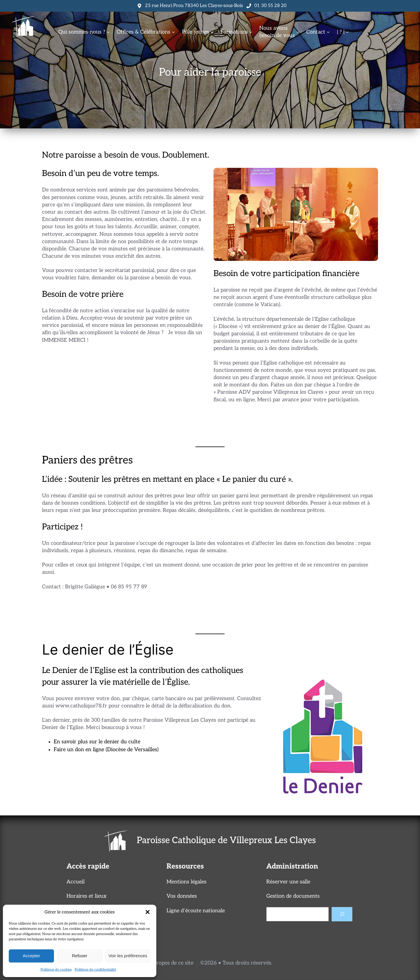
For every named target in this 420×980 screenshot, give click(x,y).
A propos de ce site (171, 963)
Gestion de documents (293, 896)
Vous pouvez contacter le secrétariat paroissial (98, 270)
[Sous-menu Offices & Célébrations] (173, 32)
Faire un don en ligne (79, 750)
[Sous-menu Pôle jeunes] (212, 32)
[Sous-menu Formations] (251, 32)
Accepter (31, 956)
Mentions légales (187, 882)
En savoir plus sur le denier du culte (97, 742)
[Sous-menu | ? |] (347, 32)
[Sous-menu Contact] (328, 32)
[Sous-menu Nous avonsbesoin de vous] (298, 32)
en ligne (245, 400)
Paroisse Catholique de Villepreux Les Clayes (226, 841)
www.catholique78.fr (81, 706)
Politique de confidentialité (95, 970)
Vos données (182, 896)
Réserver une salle (288, 882)
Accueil (76, 882)
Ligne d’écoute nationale (196, 911)
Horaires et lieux (86, 896)
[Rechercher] (342, 914)
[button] (148, 912)
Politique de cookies (56, 970)
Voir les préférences (128, 956)
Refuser (80, 956)
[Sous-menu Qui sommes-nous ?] (108, 32)
